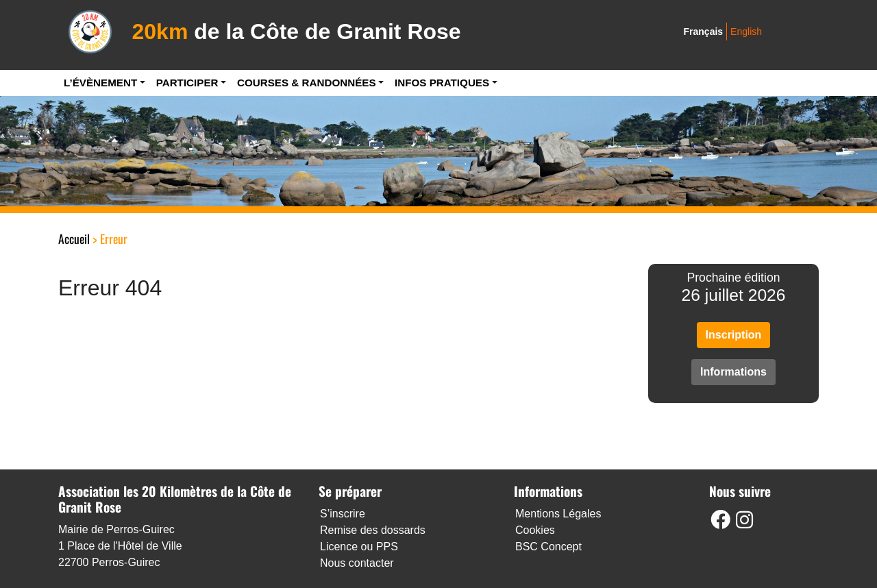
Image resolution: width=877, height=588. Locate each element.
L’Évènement (100, 83)
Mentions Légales (558, 514)
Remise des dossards (373, 530)
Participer (187, 83)
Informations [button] (733, 372)
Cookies (535, 530)
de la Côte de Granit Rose (297, 32)
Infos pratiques (442, 83)
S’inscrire (343, 514)
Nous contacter (357, 563)
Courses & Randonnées (307, 83)
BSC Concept (548, 547)
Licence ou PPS (359, 547)
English (746, 32)
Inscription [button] (734, 335)
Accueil (74, 238)
